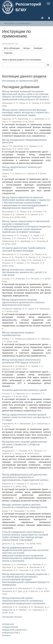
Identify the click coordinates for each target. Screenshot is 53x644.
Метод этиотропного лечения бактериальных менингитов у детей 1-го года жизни (24, 272)
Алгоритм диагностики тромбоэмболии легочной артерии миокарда (24, 249)
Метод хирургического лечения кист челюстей (22, 168)
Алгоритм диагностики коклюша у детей (24, 390)
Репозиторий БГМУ (28, 7)
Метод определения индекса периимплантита (18, 334)
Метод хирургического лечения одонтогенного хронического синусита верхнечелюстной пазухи (23, 302)
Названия (38, 48)
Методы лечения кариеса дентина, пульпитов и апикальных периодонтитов (25, 506)
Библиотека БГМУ (11, 633)
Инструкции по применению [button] (18, 23)
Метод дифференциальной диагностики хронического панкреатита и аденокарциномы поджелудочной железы (25, 477)
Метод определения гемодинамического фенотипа (25, 141)
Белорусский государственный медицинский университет (14, 627)
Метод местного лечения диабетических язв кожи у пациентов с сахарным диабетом (25, 444)
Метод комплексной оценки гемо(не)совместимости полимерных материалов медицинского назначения (24, 601)
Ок (48, 65)
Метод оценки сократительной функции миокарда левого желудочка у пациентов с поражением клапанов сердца (26, 113)
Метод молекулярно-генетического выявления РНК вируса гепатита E (21, 361)
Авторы (27, 48)
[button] (42, 18)
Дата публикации (12, 48)
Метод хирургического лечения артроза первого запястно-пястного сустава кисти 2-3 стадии (26, 417)
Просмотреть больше (12, 617)
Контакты (6, 635)
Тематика (8, 53)
